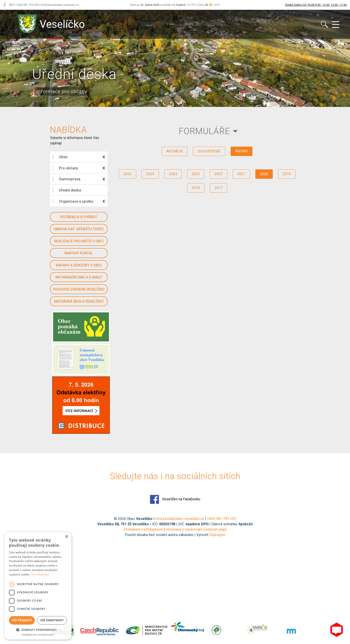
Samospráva (66, 179)
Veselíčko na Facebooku (175, 499)
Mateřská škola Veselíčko (79, 301)
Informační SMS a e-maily (79, 277)
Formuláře (204, 131)
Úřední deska (67, 190)
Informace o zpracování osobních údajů (196, 529)
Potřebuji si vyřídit (79, 217)
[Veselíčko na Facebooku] (5, 5)
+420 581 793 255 (222, 519)
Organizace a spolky (73, 201)
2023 (196, 174)
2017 (219, 188)
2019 (287, 174)
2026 (127, 174)
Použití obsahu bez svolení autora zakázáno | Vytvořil (167, 535)
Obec (60, 157)
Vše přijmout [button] (22, 620)
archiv (242, 151)
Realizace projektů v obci (79, 241)
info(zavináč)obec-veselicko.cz (180, 519)
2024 (173, 174)
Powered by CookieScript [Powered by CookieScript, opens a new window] (38, 635)
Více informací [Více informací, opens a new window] (40, 574)
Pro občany (65, 168)
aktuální (175, 151)
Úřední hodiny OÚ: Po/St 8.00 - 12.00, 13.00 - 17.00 (316, 5)
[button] (38, 630)
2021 (241, 174)
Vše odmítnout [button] (52, 620)
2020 (264, 174)
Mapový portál (79, 253)
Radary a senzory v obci (79, 265)
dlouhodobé (209, 151)
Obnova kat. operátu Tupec (79, 229)
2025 (150, 174)
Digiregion (217, 535)
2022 (219, 174)
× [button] (66, 537)
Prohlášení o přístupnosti (143, 529)
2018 (196, 188)
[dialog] (38, 586)
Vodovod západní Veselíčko (79, 289)
